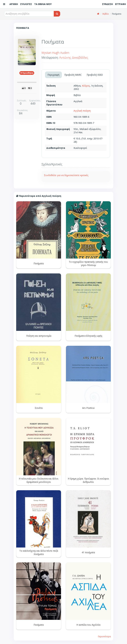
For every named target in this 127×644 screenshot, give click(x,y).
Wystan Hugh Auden (55, 53)
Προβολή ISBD (95, 75)
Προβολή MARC (73, 75)
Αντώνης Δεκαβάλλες (74, 57)
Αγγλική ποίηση (82, 111)
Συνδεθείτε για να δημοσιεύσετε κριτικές (66, 175)
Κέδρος (86, 86)
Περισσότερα (104, 636)
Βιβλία (106, 14)
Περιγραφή (53, 75)
